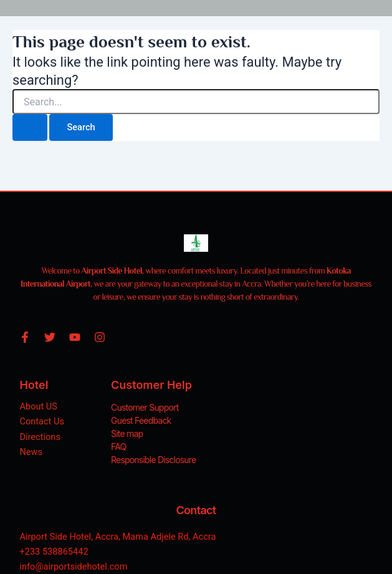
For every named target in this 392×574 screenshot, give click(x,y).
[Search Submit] (30, 127)
